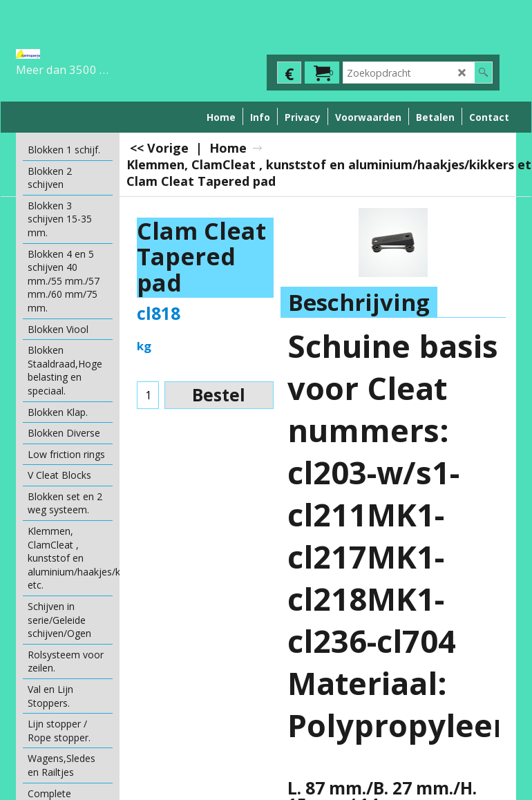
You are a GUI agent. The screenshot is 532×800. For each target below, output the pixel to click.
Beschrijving (359, 302)
